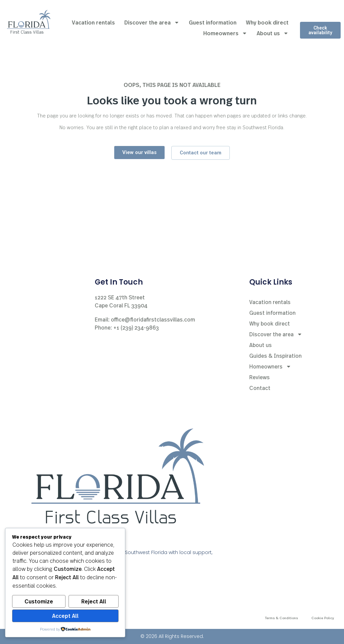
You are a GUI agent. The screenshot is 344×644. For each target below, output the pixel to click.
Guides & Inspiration (275, 356)
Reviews (260, 377)
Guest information (213, 22)
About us (273, 33)
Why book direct (267, 22)
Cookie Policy (323, 618)
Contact (260, 388)
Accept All (65, 616)
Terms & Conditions (282, 618)
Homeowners (225, 33)
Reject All (94, 601)
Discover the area (152, 22)
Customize (39, 601)
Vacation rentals (93, 22)
